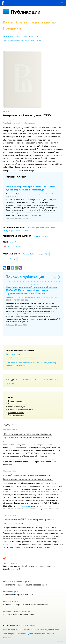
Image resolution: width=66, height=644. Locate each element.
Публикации (25, 12)
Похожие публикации (25, 277)
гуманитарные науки (14, 360)
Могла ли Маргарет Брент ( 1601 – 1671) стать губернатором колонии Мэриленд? (31, 188)
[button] (6, 281)
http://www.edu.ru (11, 602)
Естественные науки (17, 404)
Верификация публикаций (13, 36)
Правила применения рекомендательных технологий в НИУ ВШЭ (30, 634)
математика (37, 363)
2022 (41, 380)
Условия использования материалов (18, 630)
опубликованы (24, 506)
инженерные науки (31, 360)
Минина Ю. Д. (11, 298)
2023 (36, 380)
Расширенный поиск (32, 36)
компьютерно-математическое (19, 363)
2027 (17, 380)
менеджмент (48, 363)
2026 (22, 380)
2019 (56, 380)
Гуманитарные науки (17, 401)
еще (13, 383)
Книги (8, 22)
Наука (8, 120)
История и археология (36, 227)
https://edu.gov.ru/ (11, 592)
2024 (32, 380)
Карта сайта (7, 638)
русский (13, 242)
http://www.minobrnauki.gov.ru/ (17, 582)
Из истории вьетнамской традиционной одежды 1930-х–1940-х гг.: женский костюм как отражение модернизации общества (32, 290)
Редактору (60, 641)
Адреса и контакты (28, 626)
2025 (27, 380)
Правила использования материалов (16, 41)
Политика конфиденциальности (47, 630)
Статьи (22, 22)
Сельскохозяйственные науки (21, 409)
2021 (46, 380)
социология (11, 365)
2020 (51, 380)
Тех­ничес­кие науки (16, 415)
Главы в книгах (43, 22)
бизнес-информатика (15, 354)
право (57, 363)
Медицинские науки (17, 407)
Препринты (13, 28)
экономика (21, 365)
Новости (8, 425)
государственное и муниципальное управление (26, 357)
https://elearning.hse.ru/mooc (16, 612)
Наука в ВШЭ (36, 41)
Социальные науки (16, 412)
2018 (8, 383)
